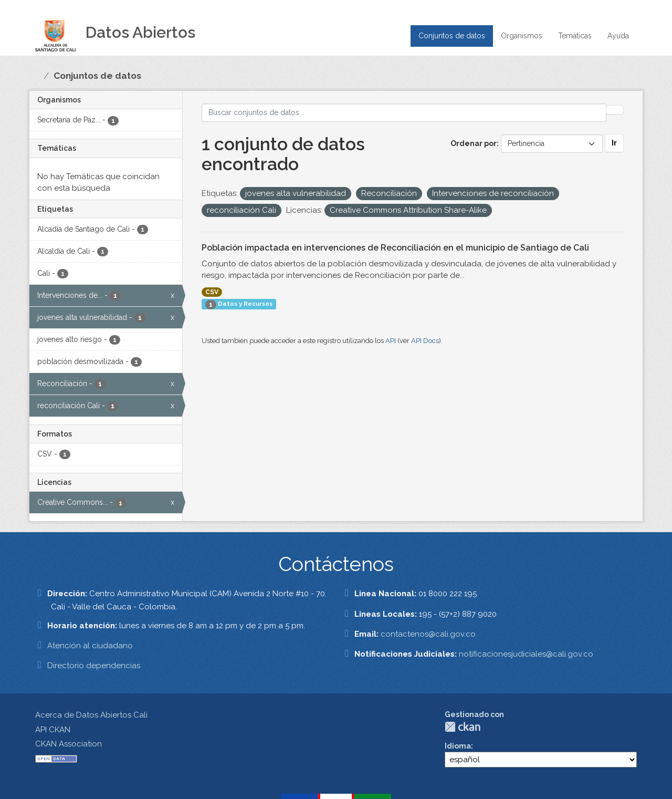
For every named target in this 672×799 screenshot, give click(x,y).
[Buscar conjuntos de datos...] (404, 113)
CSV (212, 292)
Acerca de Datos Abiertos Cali (91, 715)
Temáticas (575, 36)
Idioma (458, 746)
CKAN (463, 727)
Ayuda (618, 36)
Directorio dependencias (94, 666)
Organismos (522, 36)
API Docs (425, 341)
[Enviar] (615, 110)
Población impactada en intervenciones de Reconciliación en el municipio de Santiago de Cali (395, 248)
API (391, 341)
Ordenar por (474, 143)
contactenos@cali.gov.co (428, 634)
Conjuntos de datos (452, 36)
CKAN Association (69, 744)
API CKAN (53, 730)
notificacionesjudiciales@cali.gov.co (526, 654)
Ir (614, 143)
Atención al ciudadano (90, 646)
